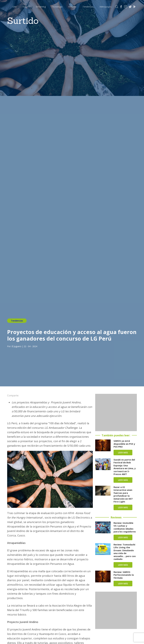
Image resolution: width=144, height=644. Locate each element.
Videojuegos (106, 7)
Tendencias (88, 7)
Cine (14, 7)
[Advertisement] (116, 412)
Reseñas (72, 7)
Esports (26, 7)
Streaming (41, 7)
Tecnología (57, 7)
